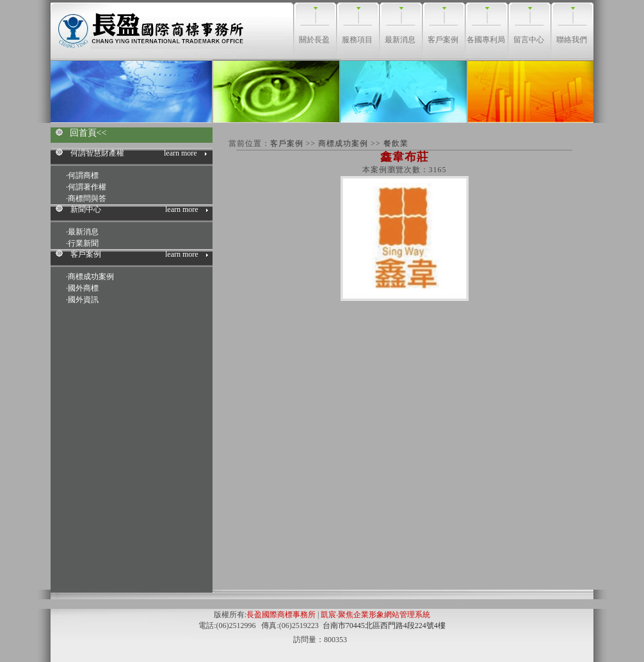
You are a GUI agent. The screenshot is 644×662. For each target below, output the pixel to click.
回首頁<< (88, 133)
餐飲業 (396, 143)
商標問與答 (87, 198)
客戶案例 (288, 143)
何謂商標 (83, 175)
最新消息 (83, 232)
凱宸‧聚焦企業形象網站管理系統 (375, 615)
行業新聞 (83, 243)
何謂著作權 (87, 187)
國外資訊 (83, 300)
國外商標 (83, 288)
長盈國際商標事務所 (281, 615)
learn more (181, 153)
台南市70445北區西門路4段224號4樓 (384, 626)
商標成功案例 (91, 277)
